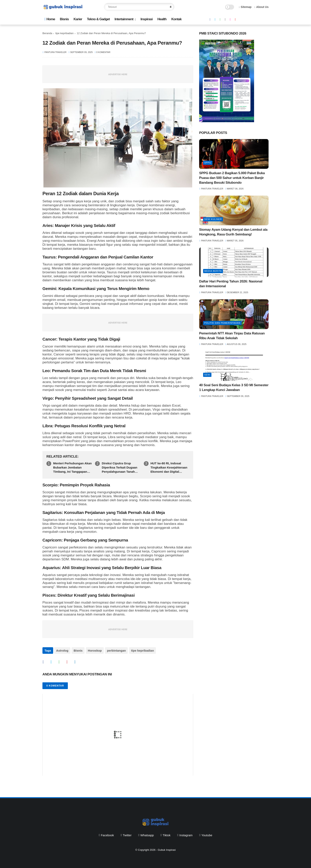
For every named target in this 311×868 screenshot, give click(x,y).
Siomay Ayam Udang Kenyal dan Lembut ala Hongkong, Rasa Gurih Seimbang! (233, 232)
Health (162, 19)
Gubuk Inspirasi (167, 849)
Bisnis (64, 19)
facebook (107, 835)
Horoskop (94, 651)
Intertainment (124, 19)
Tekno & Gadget (98, 19)
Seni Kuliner (213, 219)
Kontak (177, 19)
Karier (78, 19)
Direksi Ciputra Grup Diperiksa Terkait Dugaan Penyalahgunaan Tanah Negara (120, 468)
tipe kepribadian (64, 33)
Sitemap (245, 7)
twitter (127, 835)
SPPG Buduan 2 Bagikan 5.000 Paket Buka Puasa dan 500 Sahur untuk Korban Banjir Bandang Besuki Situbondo (232, 178)
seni (207, 375)
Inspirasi (146, 19)
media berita (213, 271)
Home (50, 19)
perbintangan (116, 651)
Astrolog (62, 651)
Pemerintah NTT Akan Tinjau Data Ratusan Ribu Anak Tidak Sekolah (232, 336)
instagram (186, 835)
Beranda (47, 33)
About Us (262, 7)
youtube (207, 835)
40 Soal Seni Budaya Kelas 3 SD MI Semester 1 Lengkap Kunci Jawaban (234, 387)
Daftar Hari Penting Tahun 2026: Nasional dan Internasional (231, 284)
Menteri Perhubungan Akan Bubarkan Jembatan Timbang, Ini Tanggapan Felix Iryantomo (72, 468)
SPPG (208, 163)
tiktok (167, 835)
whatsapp (147, 835)
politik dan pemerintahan (222, 323)
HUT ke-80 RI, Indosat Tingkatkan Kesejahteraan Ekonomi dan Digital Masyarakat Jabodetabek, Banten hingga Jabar (169, 468)
